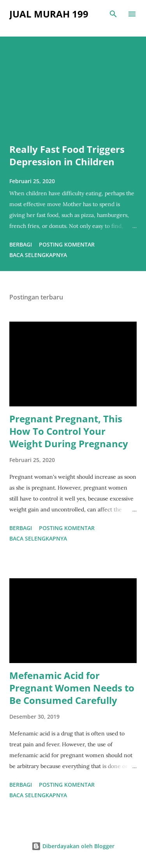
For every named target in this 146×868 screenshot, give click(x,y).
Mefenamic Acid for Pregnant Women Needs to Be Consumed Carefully (72, 688)
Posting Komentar (67, 244)
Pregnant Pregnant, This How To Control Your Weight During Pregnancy (69, 431)
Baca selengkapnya (38, 255)
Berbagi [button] (21, 244)
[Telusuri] (113, 14)
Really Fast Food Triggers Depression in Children (67, 155)
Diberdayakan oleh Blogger (73, 846)
